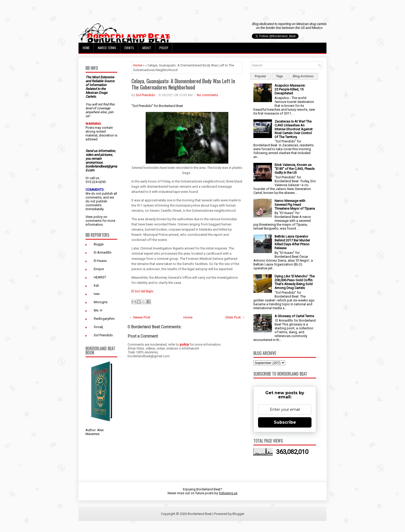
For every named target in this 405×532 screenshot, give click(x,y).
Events (129, 48)
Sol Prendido (103, 335)
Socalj (98, 327)
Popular (260, 76)
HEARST (100, 277)
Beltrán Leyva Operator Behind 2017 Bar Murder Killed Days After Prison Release (292, 242)
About (147, 48)
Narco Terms (107, 48)
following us (228, 493)
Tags (280, 76)
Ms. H (98, 310)
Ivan (97, 294)
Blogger (238, 514)
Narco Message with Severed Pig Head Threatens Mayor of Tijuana (295, 205)
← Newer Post (140, 317)
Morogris (101, 302)
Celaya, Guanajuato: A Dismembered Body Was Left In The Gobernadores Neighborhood (183, 84)
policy (98, 217)
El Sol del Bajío (142, 291)
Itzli (96, 286)
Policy (164, 48)
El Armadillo (103, 252)
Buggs (99, 244)
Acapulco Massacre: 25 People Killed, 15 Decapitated (290, 89)
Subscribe (285, 422)
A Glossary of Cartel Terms (294, 316)
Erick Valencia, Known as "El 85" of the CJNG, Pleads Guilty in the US (295, 169)
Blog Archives (303, 76)
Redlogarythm (104, 319)
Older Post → (235, 317)
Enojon (99, 269)
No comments (207, 95)
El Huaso (100, 261)
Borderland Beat (200, 514)
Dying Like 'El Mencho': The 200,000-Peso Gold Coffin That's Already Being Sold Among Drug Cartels (295, 282)
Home (86, 48)
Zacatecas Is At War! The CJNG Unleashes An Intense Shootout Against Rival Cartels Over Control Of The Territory (294, 129)
